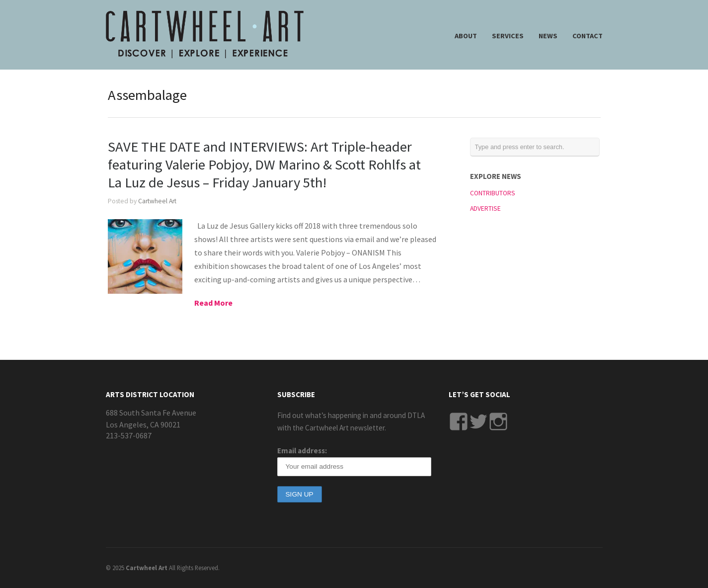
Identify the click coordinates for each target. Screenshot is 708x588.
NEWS (548, 36)
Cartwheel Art (157, 201)
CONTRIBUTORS (493, 193)
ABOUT (466, 36)
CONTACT (588, 36)
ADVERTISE (485, 209)
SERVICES (508, 36)
